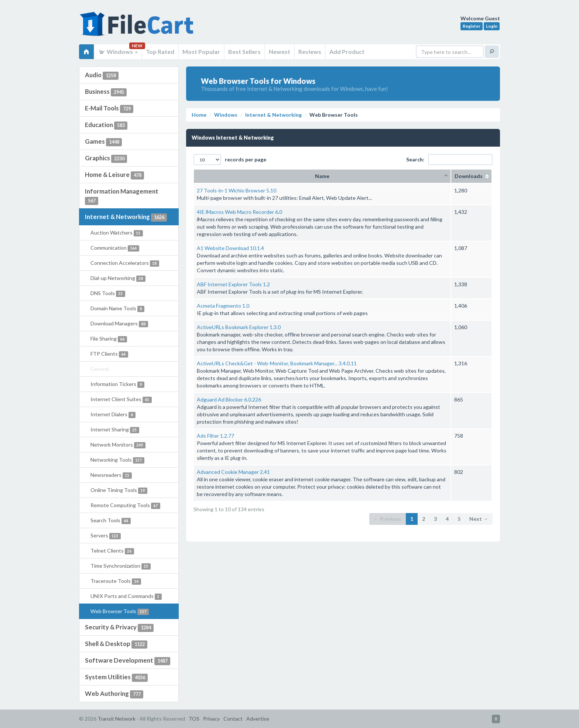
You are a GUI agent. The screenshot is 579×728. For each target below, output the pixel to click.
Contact (233, 719)
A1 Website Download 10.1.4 (230, 248)
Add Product (347, 52)
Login (492, 26)
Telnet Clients (112, 551)
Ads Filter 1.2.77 (215, 436)
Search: (449, 160)
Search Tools (111, 521)
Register (472, 26)
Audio (102, 75)
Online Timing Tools (119, 490)
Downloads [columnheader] (471, 176)
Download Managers (119, 324)
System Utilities (116, 677)
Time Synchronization (121, 566)
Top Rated (160, 52)
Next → (479, 519)
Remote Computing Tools (125, 505)
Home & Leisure (114, 175)
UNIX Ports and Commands (126, 596)
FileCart (138, 28)
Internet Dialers (113, 415)
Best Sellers (244, 52)
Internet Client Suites (121, 399)
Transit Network (117, 719)
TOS (194, 719)
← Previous (388, 519)
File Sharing (109, 339)
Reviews (310, 52)
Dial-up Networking (118, 278)
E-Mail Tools (109, 109)
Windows (118, 52)
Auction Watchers (117, 233)
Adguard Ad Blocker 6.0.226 (229, 399)
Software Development (128, 661)
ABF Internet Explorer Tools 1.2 (233, 284)
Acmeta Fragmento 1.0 (223, 306)
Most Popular (201, 52)
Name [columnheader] (322, 176)
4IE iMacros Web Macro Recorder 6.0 (239, 212)
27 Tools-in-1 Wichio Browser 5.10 (237, 190)
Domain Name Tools (117, 309)
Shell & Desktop (116, 644)
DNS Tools (108, 293)
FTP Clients (109, 354)
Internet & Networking (126, 217)
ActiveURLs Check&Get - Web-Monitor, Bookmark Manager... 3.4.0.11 (277, 363)
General (100, 369)
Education (106, 125)
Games (103, 142)
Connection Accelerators (125, 263)
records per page (230, 160)
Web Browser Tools (120, 611)
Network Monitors (118, 445)
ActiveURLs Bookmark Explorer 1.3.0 (239, 327)
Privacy (211, 719)
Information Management (122, 196)
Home (199, 115)
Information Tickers (117, 384)
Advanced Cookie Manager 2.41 (233, 472)
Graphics (106, 158)
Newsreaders (111, 475)
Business (106, 92)
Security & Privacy (119, 628)
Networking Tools (117, 460)
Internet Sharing (115, 430)
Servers (106, 536)
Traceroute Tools (116, 581)
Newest (280, 52)
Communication (115, 248)
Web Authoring (114, 694)
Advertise (258, 719)
